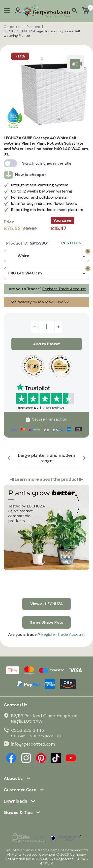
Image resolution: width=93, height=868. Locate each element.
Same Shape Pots (46, 622)
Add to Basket (46, 344)
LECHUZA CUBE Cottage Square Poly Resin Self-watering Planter (43, 33)
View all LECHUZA (46, 604)
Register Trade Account (64, 289)
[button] (9, 458)
